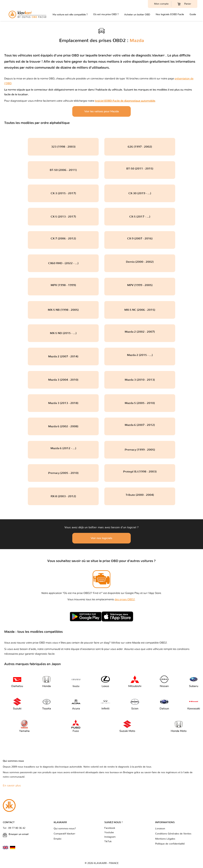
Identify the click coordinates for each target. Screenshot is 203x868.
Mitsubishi (134, 681)
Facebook (110, 828)
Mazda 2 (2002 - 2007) (140, 332)
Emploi (57, 839)
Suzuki (17, 704)
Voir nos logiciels (101, 538)
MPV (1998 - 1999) (63, 285)
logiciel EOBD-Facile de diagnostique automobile (125, 101)
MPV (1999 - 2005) (140, 285)
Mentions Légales (165, 839)
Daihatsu (17, 681)
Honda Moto (179, 726)
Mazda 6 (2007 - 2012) (140, 425)
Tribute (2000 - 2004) (140, 495)
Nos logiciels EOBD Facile (170, 14)
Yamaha (24, 726)
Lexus (105, 681)
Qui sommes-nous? (65, 829)
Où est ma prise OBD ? (106, 14)
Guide (193, 14)
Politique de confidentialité (170, 844)
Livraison (160, 829)
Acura (76, 704)
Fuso (76, 726)
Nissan (164, 681)
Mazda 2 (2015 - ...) (140, 355)
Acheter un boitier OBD (137, 15)
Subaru (194, 681)
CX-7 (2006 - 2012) (63, 239)
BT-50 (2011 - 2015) (140, 169)
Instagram (110, 837)
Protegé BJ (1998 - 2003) (140, 472)
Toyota (47, 704)
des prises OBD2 (125, 600)
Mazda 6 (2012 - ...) (63, 448)
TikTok (108, 842)
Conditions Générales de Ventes (173, 834)
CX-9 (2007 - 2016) (140, 239)
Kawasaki (193, 704)
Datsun (164, 704)
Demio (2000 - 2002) (140, 262)
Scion (135, 704)
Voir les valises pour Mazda (102, 111)
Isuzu (76, 681)
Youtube (109, 833)
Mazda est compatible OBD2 (150, 643)
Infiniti (105, 704)
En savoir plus (12, 786)
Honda (47, 681)
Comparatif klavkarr (64, 834)
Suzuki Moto (127, 726)
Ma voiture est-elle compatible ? (70, 15)
